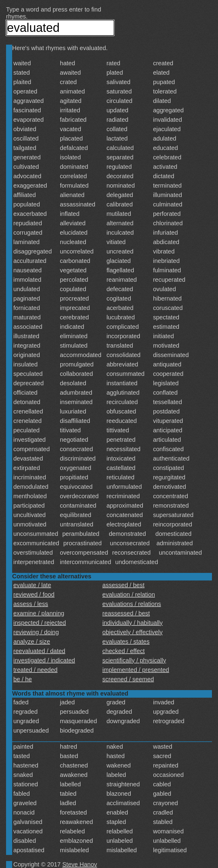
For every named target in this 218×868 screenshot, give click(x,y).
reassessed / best (126, 613)
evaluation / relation (129, 594)
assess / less (31, 604)
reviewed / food (34, 594)
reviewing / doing (36, 632)
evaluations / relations (132, 604)
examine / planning (39, 613)
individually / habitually (133, 623)
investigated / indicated (44, 660)
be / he (23, 679)
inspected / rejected (40, 623)
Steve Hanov (80, 864)
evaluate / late (32, 585)
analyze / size (32, 642)
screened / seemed (128, 679)
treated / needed (35, 670)
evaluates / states (126, 642)
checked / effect (124, 651)
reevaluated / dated (39, 651)
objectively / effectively (133, 632)
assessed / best (124, 585)
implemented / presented (136, 670)
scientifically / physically (134, 660)
